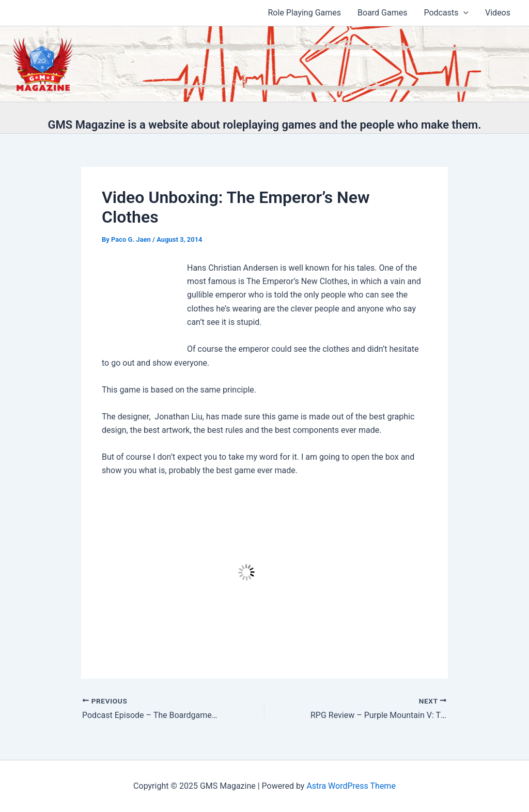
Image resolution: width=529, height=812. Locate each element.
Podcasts (446, 13)
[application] (463, 13)
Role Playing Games (305, 13)
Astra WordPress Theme (351, 786)
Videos (498, 13)
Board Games (382, 13)
